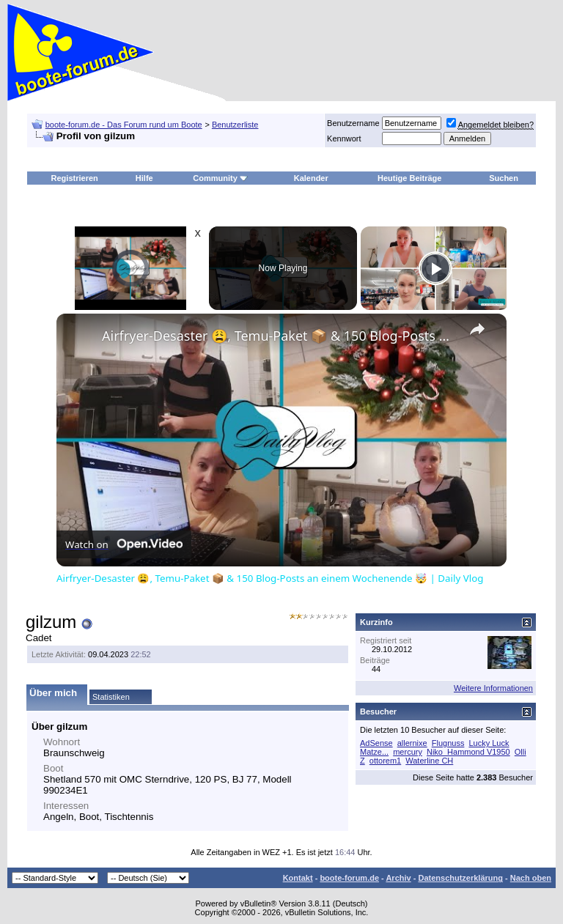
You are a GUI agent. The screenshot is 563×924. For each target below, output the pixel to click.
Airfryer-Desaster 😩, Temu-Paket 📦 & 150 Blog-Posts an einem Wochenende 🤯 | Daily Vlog (279, 336)
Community (220, 178)
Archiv (398, 878)
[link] (80, 337)
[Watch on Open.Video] (124, 544)
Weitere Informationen (493, 688)
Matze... (374, 752)
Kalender (311, 178)
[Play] (435, 268)
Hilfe (144, 178)
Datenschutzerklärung (460, 878)
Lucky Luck (489, 743)
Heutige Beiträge (409, 178)
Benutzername (353, 123)
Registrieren (75, 178)
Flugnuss (448, 743)
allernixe (412, 743)
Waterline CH (429, 761)
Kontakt (298, 878)
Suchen (504, 178)
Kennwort (344, 138)
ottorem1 (385, 761)
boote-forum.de (349, 878)
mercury (408, 752)
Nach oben (531, 878)
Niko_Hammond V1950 (468, 752)
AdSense (376, 743)
